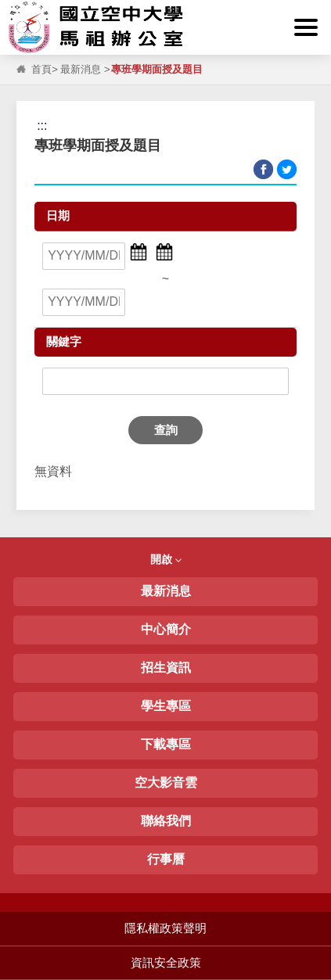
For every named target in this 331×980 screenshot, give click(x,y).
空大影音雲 (166, 783)
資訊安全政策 (166, 962)
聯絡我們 (166, 821)
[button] (306, 27)
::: (15, 9)
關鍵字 (64, 341)
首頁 (41, 69)
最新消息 (81, 69)
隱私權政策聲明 (165, 928)
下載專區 (166, 744)
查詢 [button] (166, 430)
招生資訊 (166, 668)
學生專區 (166, 706)
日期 (58, 215)
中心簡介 (166, 629)
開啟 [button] (166, 559)
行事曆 (166, 859)
